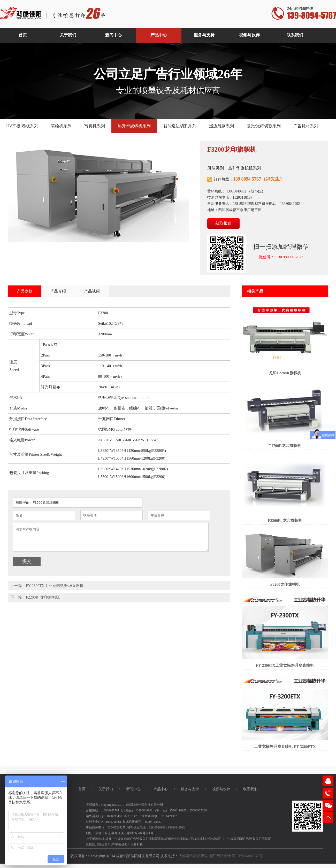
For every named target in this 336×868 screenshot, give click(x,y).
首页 (82, 789)
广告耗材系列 (306, 126)
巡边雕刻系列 (222, 126)
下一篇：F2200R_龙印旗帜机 (35, 597)
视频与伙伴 (221, 789)
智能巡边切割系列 (180, 126)
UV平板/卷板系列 (22, 126)
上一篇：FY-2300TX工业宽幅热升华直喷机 (47, 586)
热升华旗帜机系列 (134, 126)
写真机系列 (95, 126)
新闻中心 (133, 789)
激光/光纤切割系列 (264, 126)
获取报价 (224, 223)
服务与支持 (190, 789)
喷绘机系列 (61, 126)
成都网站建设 (189, 856)
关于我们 (106, 789)
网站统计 (224, 856)
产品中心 (161, 789)
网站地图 (208, 856)
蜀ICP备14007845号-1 (249, 856)
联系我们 (250, 789)
